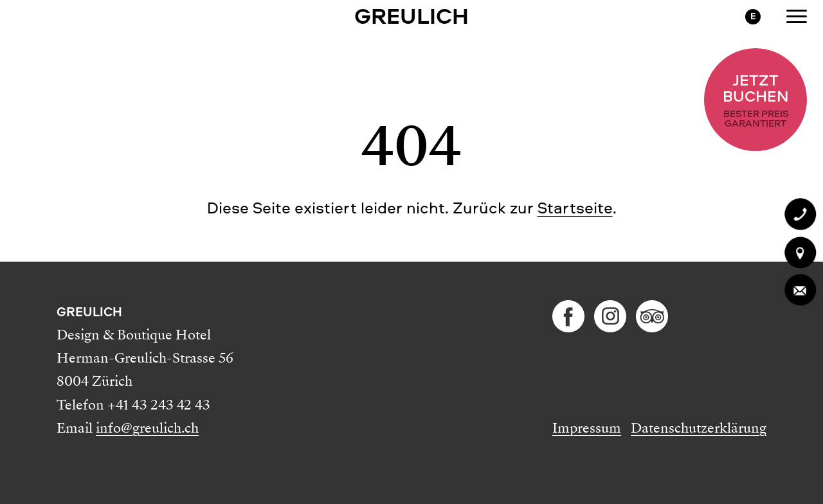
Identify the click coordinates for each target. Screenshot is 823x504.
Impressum (587, 428)
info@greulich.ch (147, 428)
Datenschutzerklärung (699, 428)
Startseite (575, 208)
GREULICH (411, 15)
